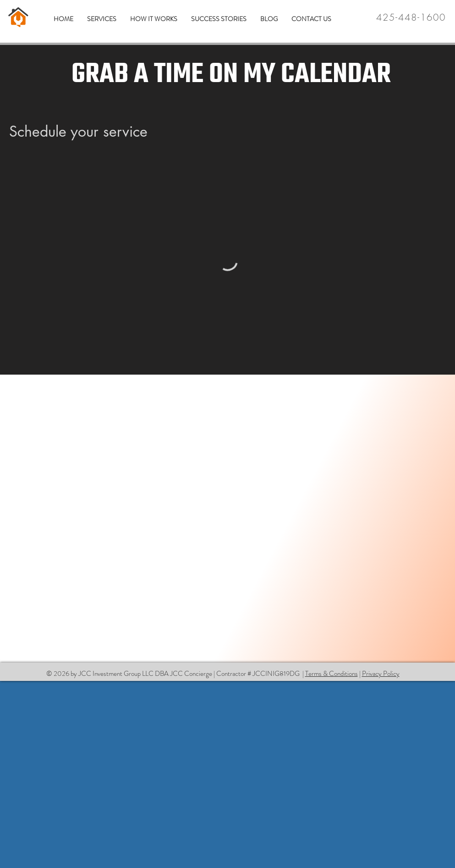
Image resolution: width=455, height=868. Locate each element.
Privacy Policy (381, 674)
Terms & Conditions (332, 674)
